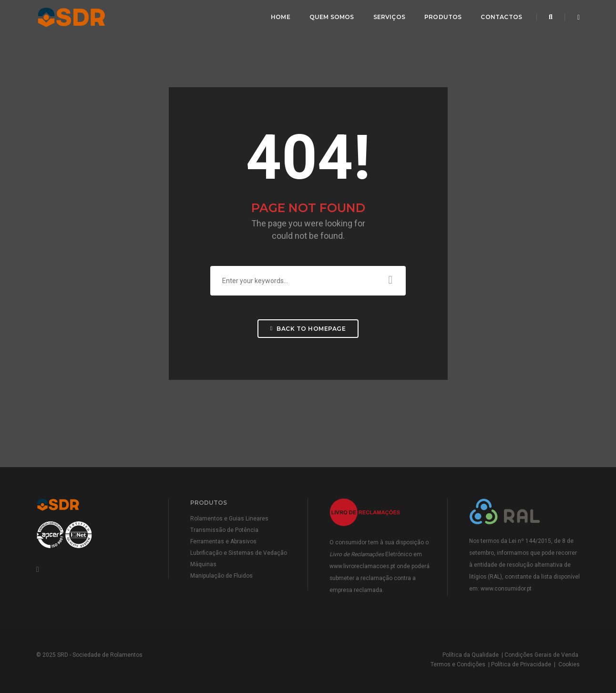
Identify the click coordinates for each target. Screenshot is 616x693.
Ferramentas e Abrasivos (223, 541)
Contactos (501, 17)
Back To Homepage (308, 329)
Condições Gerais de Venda (541, 655)
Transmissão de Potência (224, 530)
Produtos (443, 17)
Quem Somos (332, 17)
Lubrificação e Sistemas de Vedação (239, 553)
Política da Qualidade (471, 655)
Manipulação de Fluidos (221, 576)
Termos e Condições (458, 664)
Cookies (569, 664)
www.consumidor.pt (506, 589)
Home (281, 17)
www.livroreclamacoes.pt (362, 566)
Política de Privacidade (521, 664)
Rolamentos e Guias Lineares (229, 519)
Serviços (389, 17)
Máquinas (203, 564)
